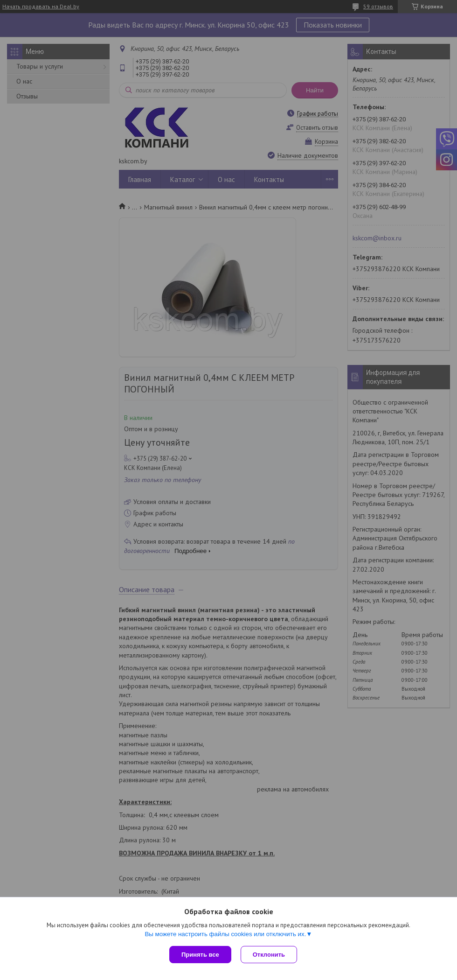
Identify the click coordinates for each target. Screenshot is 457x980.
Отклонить (269, 955)
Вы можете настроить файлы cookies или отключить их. (225, 934)
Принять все (200, 955)
